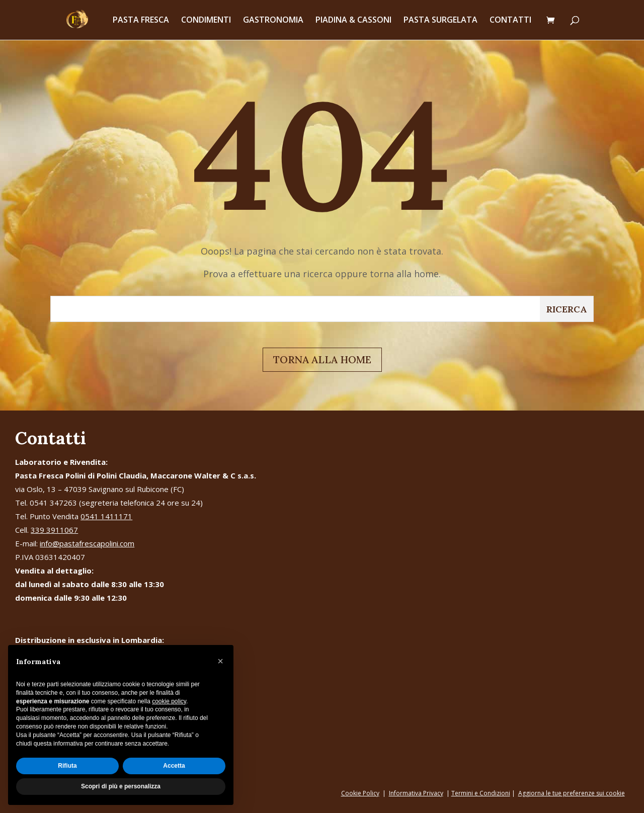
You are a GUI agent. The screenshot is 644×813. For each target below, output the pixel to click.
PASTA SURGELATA (440, 21)
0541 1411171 (106, 516)
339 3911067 (54, 530)
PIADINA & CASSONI (353, 21)
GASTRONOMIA (273, 21)
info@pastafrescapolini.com (87, 543)
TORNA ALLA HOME (322, 359)
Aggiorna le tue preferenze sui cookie (572, 793)
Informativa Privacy (416, 793)
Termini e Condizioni (481, 793)
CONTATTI (510, 21)
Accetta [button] (174, 766)
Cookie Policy (360, 793)
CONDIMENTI (206, 21)
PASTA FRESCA (141, 21)
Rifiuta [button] (67, 766)
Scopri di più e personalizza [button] (121, 786)
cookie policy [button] (169, 701)
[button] (220, 661)
